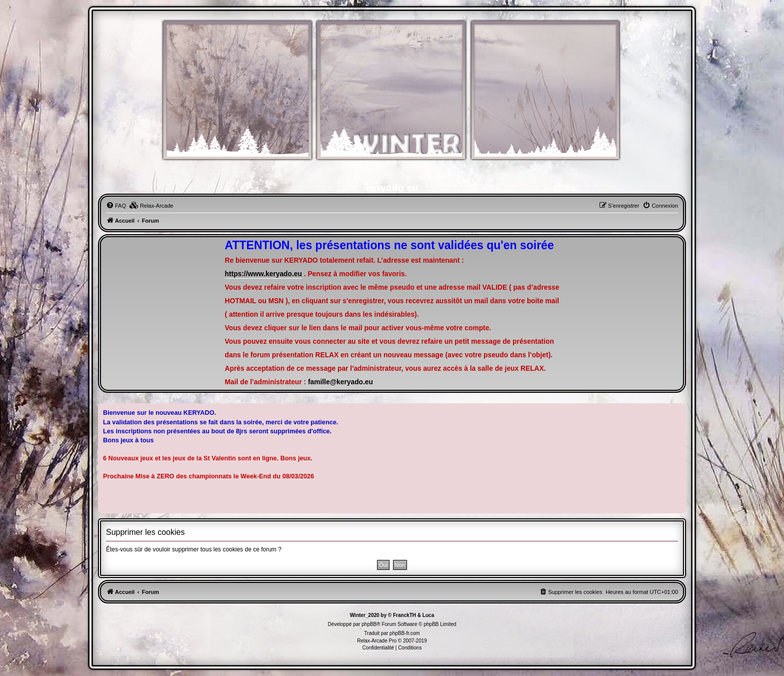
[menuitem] (116, 206)
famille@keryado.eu (340, 382)
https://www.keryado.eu (263, 274)
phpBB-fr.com (405, 633)
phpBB (369, 624)
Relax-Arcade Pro (377, 641)
